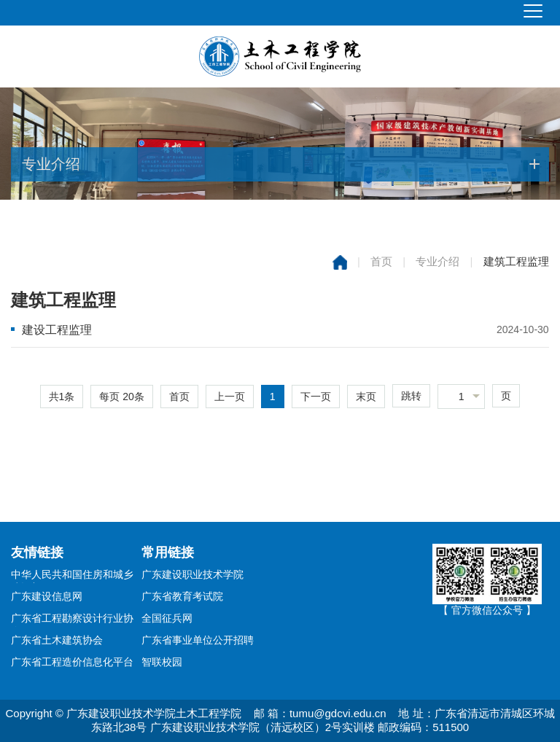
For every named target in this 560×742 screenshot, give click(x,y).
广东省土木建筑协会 (57, 640)
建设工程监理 (57, 330)
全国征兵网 (167, 618)
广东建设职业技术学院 (192, 574)
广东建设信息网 (47, 596)
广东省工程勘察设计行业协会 (72, 620)
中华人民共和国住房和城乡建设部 (72, 576)
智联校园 (162, 662)
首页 (381, 261)
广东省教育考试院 (182, 596)
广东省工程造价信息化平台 (72, 662)
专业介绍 (437, 261)
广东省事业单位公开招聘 (198, 640)
